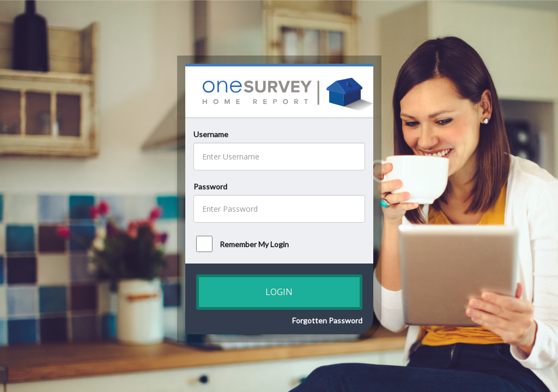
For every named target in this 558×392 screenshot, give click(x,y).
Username (211, 134)
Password (210, 186)
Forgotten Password (327, 320)
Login (279, 292)
